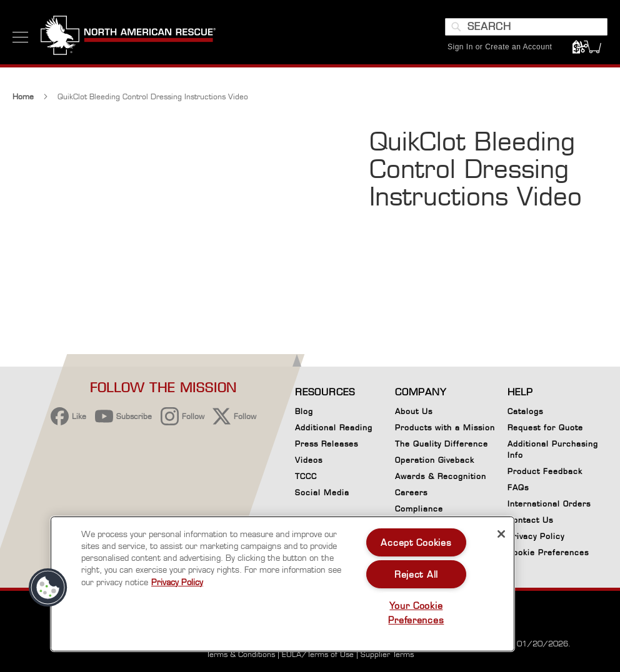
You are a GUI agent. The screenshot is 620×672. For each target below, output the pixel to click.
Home (23, 98)
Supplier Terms (387, 654)
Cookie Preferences (548, 555)
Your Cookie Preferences (416, 613)
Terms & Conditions (241, 654)
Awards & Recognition (441, 476)
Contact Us (530, 520)
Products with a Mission (445, 427)
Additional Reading (334, 427)
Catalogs (525, 411)
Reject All (416, 574)
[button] (48, 588)
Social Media (322, 492)
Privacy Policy (536, 536)
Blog (304, 411)
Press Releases (327, 444)
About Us (414, 411)
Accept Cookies (416, 542)
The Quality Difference (442, 444)
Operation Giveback (435, 460)
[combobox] (526, 27)
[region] (282, 584)
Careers (411, 492)
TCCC (306, 476)
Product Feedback (545, 471)
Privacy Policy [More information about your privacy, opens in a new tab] (177, 582)
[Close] (501, 534)
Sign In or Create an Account (500, 47)
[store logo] (128, 37)
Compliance (419, 509)
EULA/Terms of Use (318, 654)
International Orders (549, 504)
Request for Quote (545, 427)
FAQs (518, 487)
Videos (309, 460)
